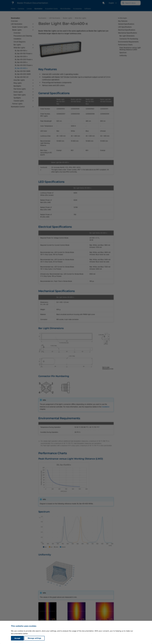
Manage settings (34, 638)
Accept (17, 638)
